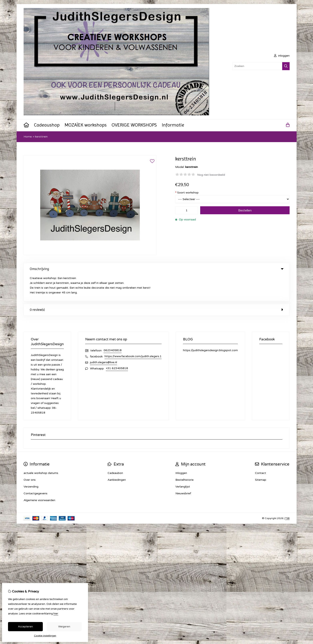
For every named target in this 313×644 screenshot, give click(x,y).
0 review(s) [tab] (157, 283)
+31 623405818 (117, 342)
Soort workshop (187, 193)
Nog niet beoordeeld (211, 175)
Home (28, 137)
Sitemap (261, 453)
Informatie (173, 125)
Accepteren (25, 627)
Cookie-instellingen (45, 636)
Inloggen (181, 447)
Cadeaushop (47, 125)
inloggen (282, 56)
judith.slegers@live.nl (103, 336)
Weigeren (64, 627)
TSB (287, 492)
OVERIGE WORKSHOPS (134, 125)
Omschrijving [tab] (157, 269)
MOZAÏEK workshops (86, 125)
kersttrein (41, 137)
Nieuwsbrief (183, 467)
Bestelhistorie (184, 453)
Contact (260, 447)
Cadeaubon (115, 447)
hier (56, 614)
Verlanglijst (183, 460)
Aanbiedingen (117, 453)
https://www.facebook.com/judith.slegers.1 (133, 330)
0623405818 (113, 324)
